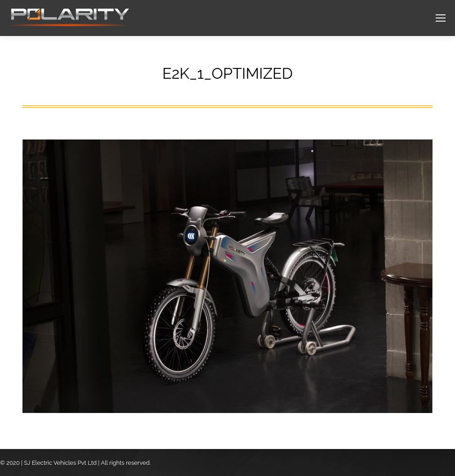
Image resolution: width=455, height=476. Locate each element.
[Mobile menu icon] (441, 18)
